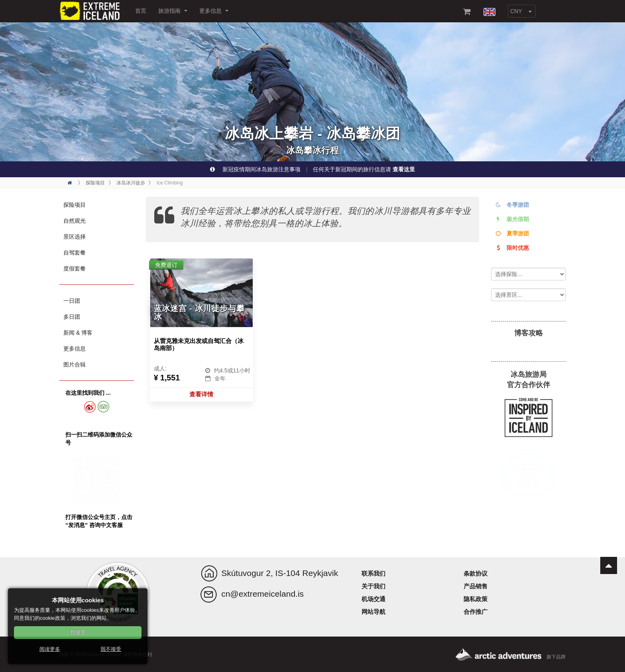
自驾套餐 (75, 253)
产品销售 (476, 586)
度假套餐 (75, 268)
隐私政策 (476, 599)
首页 (141, 11)
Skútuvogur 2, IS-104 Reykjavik (280, 573)
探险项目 (75, 205)
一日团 (72, 301)
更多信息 (214, 11)
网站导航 (373, 612)
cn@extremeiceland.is (262, 594)
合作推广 (476, 612)
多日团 (72, 317)
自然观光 (75, 221)
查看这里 (404, 169)
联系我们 (373, 573)
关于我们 (373, 586)
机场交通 (373, 599)
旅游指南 (173, 11)
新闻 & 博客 (78, 333)
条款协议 (476, 573)
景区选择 (75, 237)
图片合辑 (75, 364)
